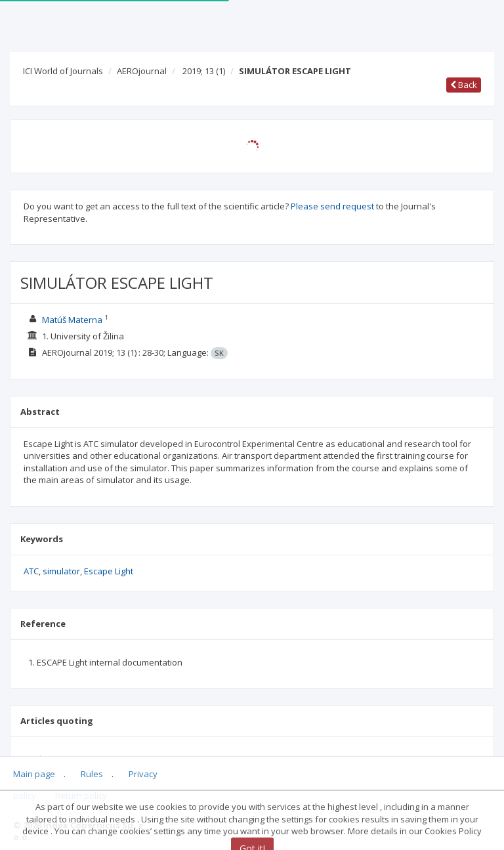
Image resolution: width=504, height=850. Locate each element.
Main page (34, 774)
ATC (31, 571)
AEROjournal (142, 71)
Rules (92, 774)
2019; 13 (204, 71)
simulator (61, 571)
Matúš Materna (72, 320)
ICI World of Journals (63, 71)
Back (464, 85)
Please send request (332, 206)
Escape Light (109, 571)
